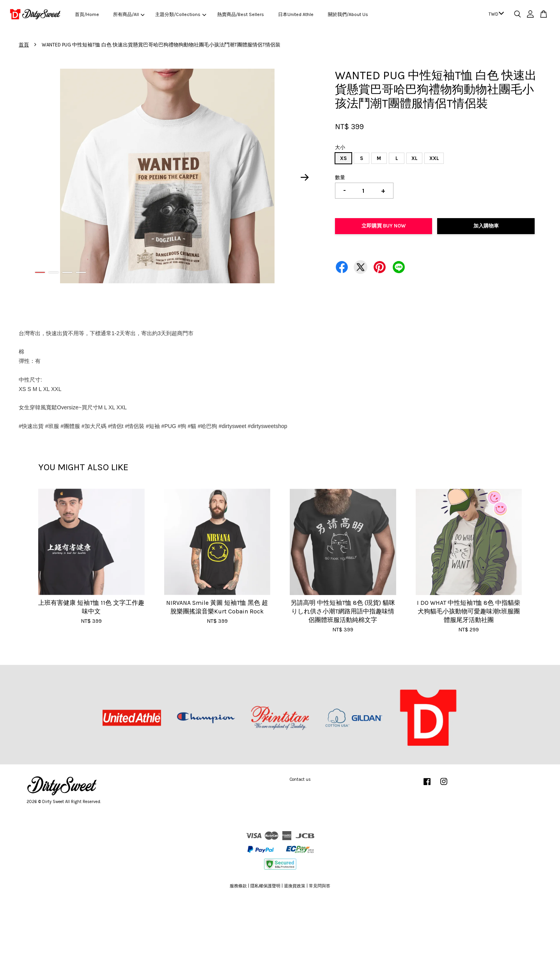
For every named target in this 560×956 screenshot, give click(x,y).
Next (305, 177)
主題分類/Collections (181, 14)
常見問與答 (320, 886)
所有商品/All (129, 14)
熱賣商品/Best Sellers (241, 14)
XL (414, 158)
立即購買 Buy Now (384, 226)
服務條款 (238, 886)
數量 (340, 177)
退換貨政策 (295, 886)
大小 (340, 147)
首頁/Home (87, 14)
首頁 (24, 45)
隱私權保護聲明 (265, 886)
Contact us (300, 779)
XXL (434, 158)
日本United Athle (296, 14)
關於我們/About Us (348, 14)
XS (343, 158)
